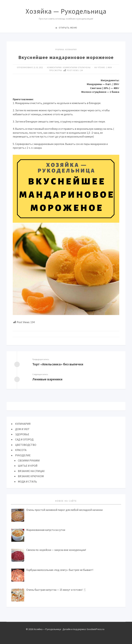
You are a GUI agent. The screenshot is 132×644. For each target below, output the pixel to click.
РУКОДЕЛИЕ (23, 455)
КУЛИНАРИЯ (71, 50)
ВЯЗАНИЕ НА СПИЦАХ (31, 471)
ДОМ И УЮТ (22, 429)
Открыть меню (68, 28)
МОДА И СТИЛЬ (27, 481)
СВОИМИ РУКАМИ (29, 460)
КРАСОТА (21, 450)
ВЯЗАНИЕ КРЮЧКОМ (31, 476)
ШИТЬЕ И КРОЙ (28, 466)
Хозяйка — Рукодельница (66, 11)
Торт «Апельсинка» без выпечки (58, 364)
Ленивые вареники (47, 379)
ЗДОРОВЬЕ (22, 434)
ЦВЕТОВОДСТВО (26, 445)
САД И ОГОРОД (24, 439)
